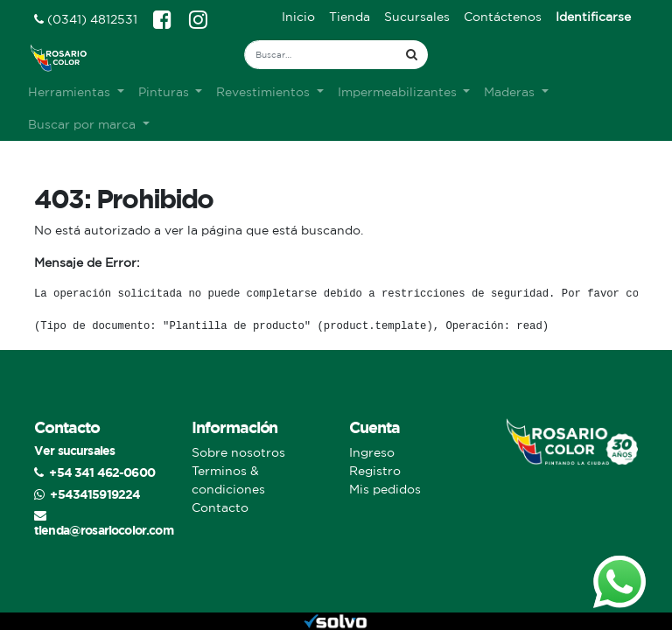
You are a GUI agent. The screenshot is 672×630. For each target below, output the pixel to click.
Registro (375, 471)
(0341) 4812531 (86, 19)
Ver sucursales (74, 450)
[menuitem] (298, 17)
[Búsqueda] (412, 55)
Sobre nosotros (238, 452)
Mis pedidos (385, 489)
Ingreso (372, 452)
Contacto (220, 507)
